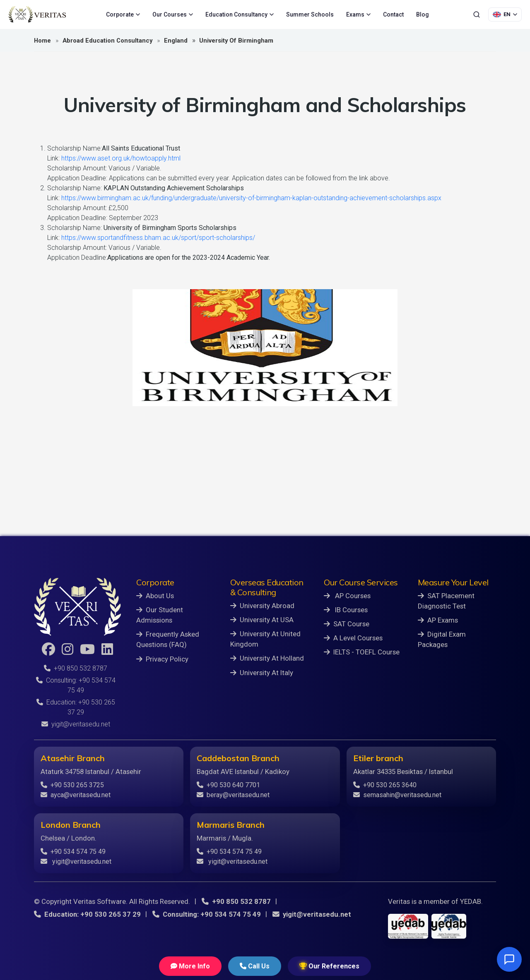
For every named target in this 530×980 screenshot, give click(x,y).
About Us (155, 596)
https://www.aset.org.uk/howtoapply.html (121, 158)
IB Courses (346, 610)
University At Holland (267, 658)
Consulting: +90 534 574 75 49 (207, 914)
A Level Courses (353, 638)
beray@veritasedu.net (233, 795)
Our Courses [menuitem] (173, 14)
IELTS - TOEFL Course (362, 652)
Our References (329, 966)
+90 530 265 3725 (72, 785)
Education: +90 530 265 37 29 (87, 914)
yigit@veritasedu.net (76, 724)
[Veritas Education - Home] (37, 14)
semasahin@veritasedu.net (397, 795)
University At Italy (262, 673)
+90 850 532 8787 (76, 668)
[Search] (477, 14)
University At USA (262, 620)
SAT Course (347, 624)
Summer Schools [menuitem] (310, 14)
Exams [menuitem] (358, 14)
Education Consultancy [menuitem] (240, 14)
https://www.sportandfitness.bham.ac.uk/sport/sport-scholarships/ (158, 238)
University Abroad (262, 606)
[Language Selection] (505, 14)
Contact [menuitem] (393, 14)
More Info (190, 966)
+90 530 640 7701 (228, 785)
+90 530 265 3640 (385, 785)
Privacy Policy (162, 659)
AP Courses (347, 596)
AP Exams (438, 620)
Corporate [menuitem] (123, 14)
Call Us (255, 966)
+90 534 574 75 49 (73, 852)
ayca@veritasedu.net (76, 795)
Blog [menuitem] (423, 14)
